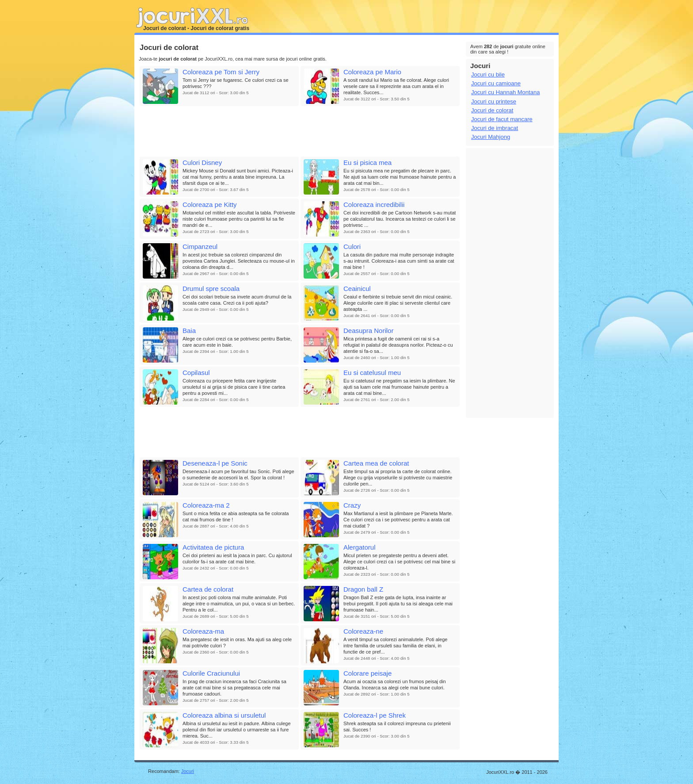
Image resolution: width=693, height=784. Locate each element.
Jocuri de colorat (492, 110)
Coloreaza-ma (203, 631)
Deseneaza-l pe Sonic (215, 463)
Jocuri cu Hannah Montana (505, 92)
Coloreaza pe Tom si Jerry (221, 72)
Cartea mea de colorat (376, 463)
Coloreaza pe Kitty (210, 205)
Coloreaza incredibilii (374, 205)
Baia (189, 331)
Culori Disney (202, 163)
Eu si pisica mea (367, 163)
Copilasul (196, 373)
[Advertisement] (300, 131)
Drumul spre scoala (211, 289)
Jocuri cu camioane (496, 83)
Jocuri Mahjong (491, 137)
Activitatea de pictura (213, 547)
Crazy (352, 505)
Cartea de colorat (208, 589)
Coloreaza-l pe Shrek (375, 715)
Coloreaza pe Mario (372, 72)
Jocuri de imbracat (495, 128)
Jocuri (188, 771)
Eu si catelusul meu (372, 373)
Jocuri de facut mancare (502, 119)
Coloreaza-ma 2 (206, 505)
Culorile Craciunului (211, 673)
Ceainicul (357, 289)
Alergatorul (360, 547)
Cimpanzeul (200, 247)
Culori (352, 247)
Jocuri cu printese (494, 101)
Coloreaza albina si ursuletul (224, 715)
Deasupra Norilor (368, 331)
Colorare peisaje (367, 673)
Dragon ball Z (363, 589)
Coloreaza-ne (363, 631)
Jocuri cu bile (488, 75)
